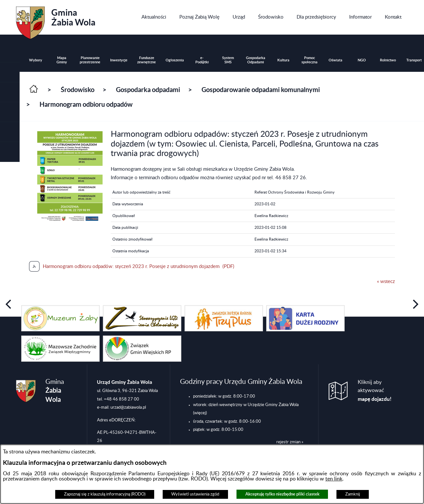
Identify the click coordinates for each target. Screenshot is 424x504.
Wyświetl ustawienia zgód (195, 494)
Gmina (56, 21)
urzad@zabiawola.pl (128, 407)
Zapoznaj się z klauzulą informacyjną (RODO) (105, 494)
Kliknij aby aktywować (375, 391)
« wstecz (386, 282)
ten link (334, 479)
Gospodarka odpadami (148, 90)
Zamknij (353, 494)
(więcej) (200, 413)
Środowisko (78, 90)
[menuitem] (154, 17)
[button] (10, 92)
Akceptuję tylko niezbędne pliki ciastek (282, 494)
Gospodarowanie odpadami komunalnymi (261, 90)
